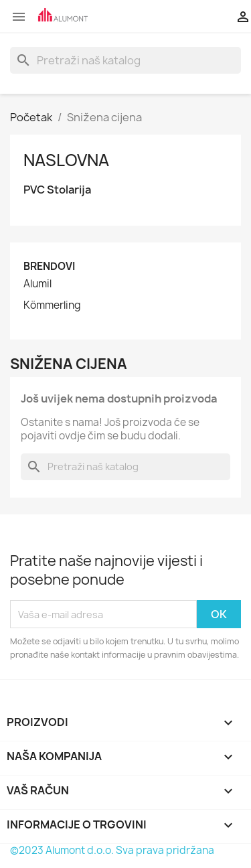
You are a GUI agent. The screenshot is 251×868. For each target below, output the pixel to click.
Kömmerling (52, 305)
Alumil (37, 284)
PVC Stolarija (57, 190)
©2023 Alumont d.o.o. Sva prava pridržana (112, 850)
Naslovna (66, 160)
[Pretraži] (125, 60)
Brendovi (49, 266)
